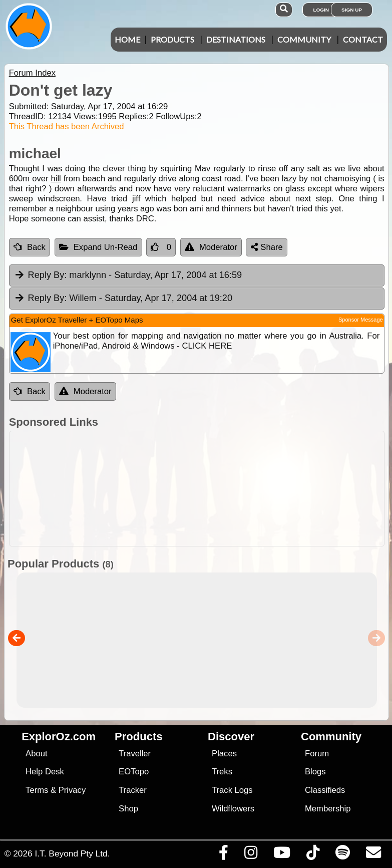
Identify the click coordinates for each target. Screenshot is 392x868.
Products (172, 39)
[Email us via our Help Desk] (373, 855)
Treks (222, 772)
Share (267, 247)
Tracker (133, 790)
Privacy (72, 790)
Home (127, 39)
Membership (328, 809)
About (36, 754)
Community (304, 39)
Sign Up (352, 10)
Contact (363, 39)
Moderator (211, 247)
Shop (128, 809)
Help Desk (45, 772)
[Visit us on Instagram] (251, 855)
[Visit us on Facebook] (223, 855)
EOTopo (134, 772)
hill (56, 179)
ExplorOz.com (59, 737)
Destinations (236, 39)
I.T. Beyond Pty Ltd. (72, 853)
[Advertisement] (201, 489)
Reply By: (48, 275)
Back (30, 247)
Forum (317, 754)
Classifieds (325, 790)
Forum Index (32, 73)
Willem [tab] (123, 299)
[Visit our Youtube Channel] (282, 855)
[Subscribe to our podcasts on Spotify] (342, 855)
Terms (37, 790)
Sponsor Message (361, 320)
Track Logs (232, 790)
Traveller (135, 754)
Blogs (315, 772)
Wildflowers (233, 809)
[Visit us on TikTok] (313, 855)
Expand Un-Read (98, 247)
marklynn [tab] (128, 275)
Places (224, 754)
